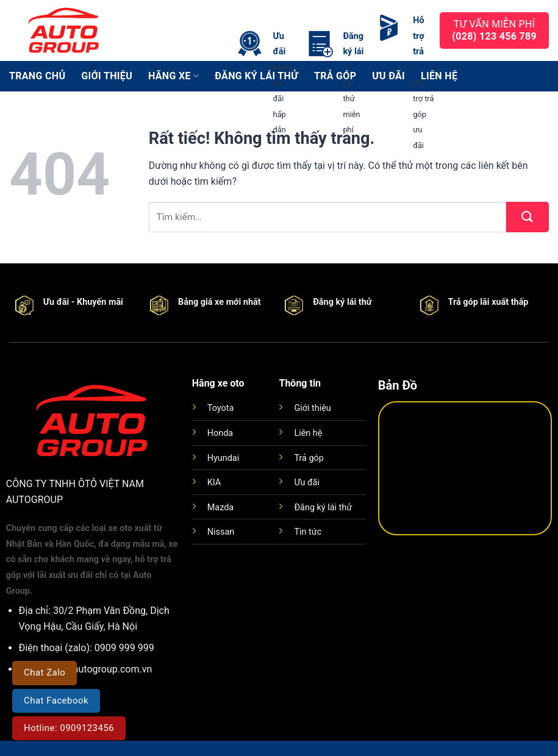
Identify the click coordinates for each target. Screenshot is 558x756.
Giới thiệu (107, 76)
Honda (220, 433)
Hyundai (223, 458)
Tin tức (308, 532)
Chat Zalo (45, 672)
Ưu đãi (306, 483)
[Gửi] (528, 217)
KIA (214, 483)
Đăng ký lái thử (323, 508)
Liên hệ (308, 433)
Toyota (220, 408)
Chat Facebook (56, 701)
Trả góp (309, 458)
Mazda (220, 508)
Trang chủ (37, 76)
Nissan (221, 532)
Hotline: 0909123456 (69, 728)
